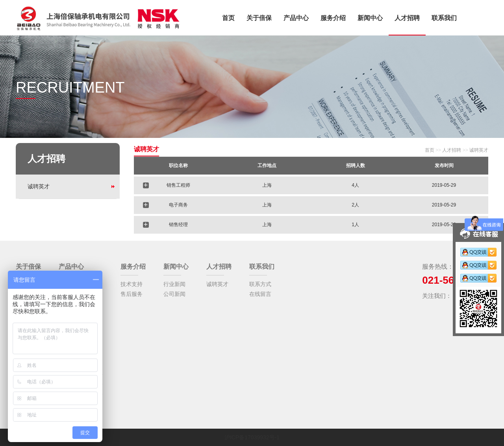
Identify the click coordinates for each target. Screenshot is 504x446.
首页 (228, 18)
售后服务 (132, 294)
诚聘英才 (39, 186)
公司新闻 (174, 294)
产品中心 (296, 18)
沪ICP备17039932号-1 (252, 437)
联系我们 (444, 18)
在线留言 (260, 294)
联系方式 (260, 284)
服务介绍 (333, 18)
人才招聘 (407, 18)
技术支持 (132, 284)
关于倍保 (259, 18)
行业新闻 (174, 284)
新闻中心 (370, 18)
